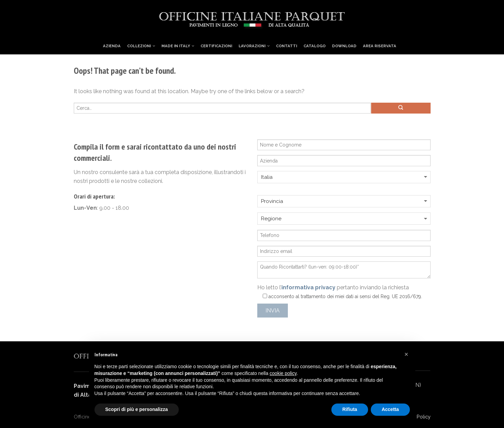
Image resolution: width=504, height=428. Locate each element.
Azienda (112, 46)
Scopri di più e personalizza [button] (137, 409)
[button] (406, 354)
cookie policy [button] (283, 373)
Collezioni (139, 46)
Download (344, 46)
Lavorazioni (252, 46)
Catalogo (315, 46)
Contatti (286, 46)
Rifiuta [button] (350, 409)
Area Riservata (380, 46)
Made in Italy (176, 46)
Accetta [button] (390, 409)
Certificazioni (216, 46)
